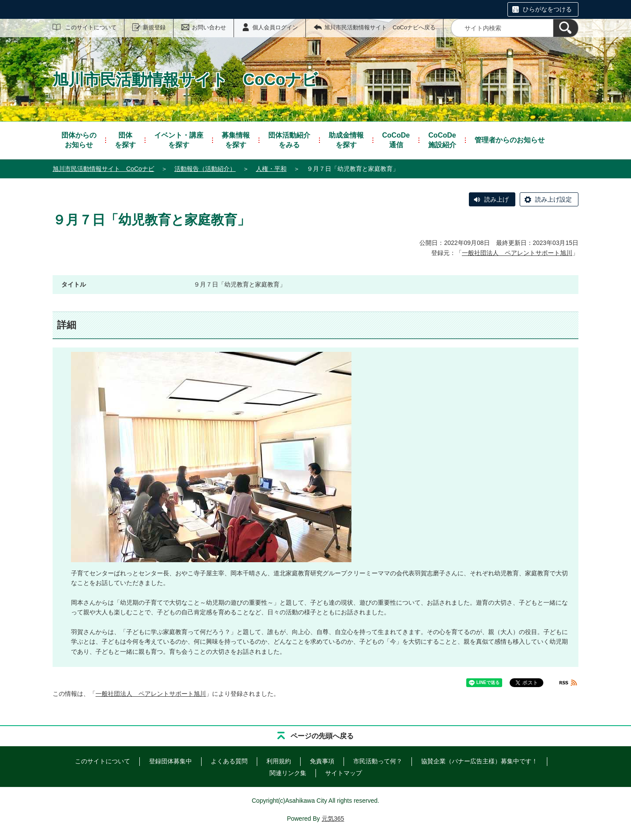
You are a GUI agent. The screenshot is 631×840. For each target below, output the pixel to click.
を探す (125, 140)
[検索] (566, 28)
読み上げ (496, 199)
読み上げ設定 (553, 199)
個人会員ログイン (275, 27)
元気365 (333, 819)
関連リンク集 (288, 773)
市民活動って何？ (378, 761)
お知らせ (79, 140)
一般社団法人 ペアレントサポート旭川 (517, 253)
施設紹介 (442, 140)
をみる (289, 140)
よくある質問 (229, 761)
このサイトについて (91, 27)
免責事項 (322, 761)
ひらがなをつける (547, 9)
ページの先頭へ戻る (322, 736)
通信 (396, 140)
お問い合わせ (209, 27)
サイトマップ (344, 773)
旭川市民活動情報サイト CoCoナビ (103, 169)
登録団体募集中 (170, 761)
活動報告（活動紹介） (205, 169)
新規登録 (154, 27)
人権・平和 (271, 169)
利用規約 (279, 761)
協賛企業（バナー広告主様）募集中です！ (479, 761)
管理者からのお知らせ (510, 140)
